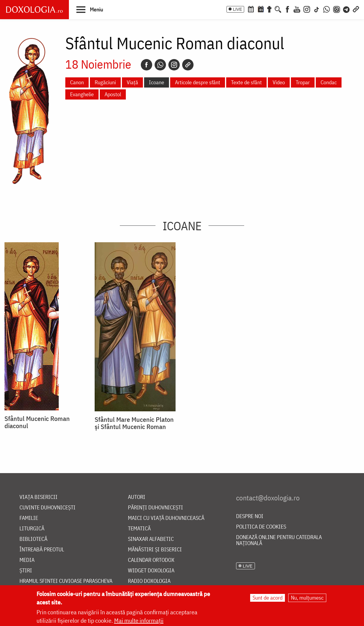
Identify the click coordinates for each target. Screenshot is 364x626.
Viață (132, 82)
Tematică (139, 529)
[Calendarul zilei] (261, 9)
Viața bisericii (38, 497)
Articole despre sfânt (198, 82)
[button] (90, 9)
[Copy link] (188, 65)
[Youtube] (297, 9)
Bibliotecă (33, 539)
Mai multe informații (139, 621)
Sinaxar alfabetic (151, 539)
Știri (26, 571)
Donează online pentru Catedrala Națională (279, 540)
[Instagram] (307, 9)
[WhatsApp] (327, 9)
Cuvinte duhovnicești (47, 508)
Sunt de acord (268, 598)
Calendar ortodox (151, 560)
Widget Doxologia (151, 571)
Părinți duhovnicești (155, 508)
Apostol (113, 94)
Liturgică (32, 529)
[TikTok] (317, 9)
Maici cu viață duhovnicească (166, 518)
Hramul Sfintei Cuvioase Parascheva (66, 581)
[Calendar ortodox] (251, 9)
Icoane (157, 82)
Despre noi (250, 516)
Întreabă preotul (42, 550)
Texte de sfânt (246, 82)
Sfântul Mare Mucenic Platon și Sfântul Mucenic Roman (134, 423)
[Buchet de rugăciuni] (269, 9)
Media (27, 560)
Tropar (303, 82)
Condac (329, 82)
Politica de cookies (261, 527)
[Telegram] (347, 9)
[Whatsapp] (160, 65)
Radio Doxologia (149, 581)
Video (279, 82)
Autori (137, 497)
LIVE (238, 9)
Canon (77, 82)
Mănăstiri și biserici (155, 550)
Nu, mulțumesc (307, 598)
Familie (29, 518)
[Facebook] (287, 9)
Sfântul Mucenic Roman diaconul (37, 422)
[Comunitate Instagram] (337, 9)
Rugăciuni (105, 82)
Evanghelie (82, 94)
